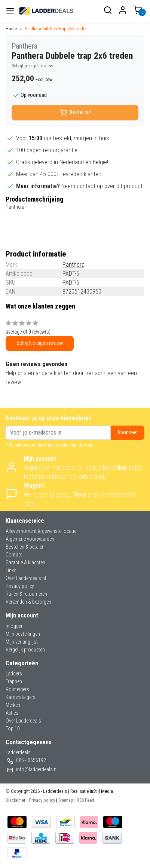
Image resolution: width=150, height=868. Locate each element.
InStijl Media (101, 791)
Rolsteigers (17, 689)
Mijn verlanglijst (22, 642)
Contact (14, 555)
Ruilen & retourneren (26, 594)
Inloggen (15, 626)
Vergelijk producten (25, 650)
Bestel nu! (75, 113)
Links (11, 570)
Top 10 (13, 729)
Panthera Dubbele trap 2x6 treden (56, 29)
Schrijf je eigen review (32, 66)
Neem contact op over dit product (102, 186)
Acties (12, 713)
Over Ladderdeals (23, 721)
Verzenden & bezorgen (28, 602)
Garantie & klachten (25, 562)
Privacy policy (20, 586)
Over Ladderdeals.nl (26, 578)
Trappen (14, 681)
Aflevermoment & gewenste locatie (41, 531)
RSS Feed (85, 800)
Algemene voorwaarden (30, 539)
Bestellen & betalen (25, 547)
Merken (13, 705)
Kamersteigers (21, 697)
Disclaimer (16, 800)
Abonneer (128, 433)
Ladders (14, 674)
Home (11, 29)
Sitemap (66, 800)
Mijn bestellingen (23, 634)
